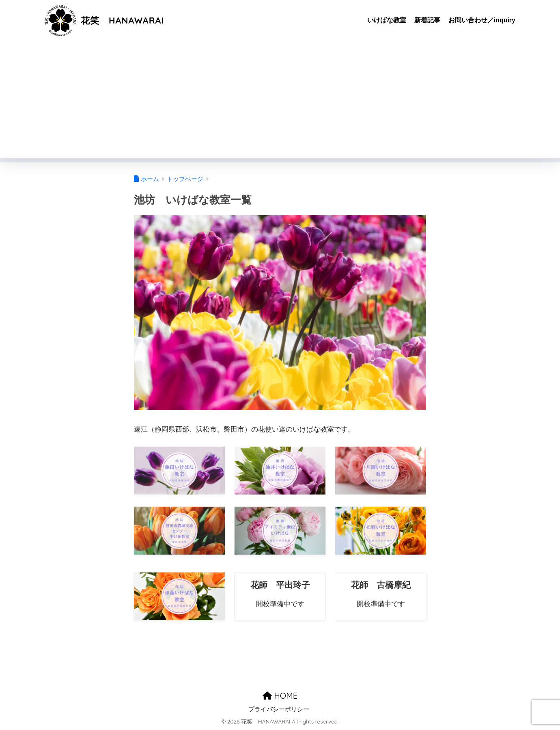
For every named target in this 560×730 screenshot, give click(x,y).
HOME (280, 695)
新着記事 (427, 20)
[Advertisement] (280, 102)
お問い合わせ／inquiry (482, 20)
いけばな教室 (387, 20)
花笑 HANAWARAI (106, 20)
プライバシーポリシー (279, 709)
